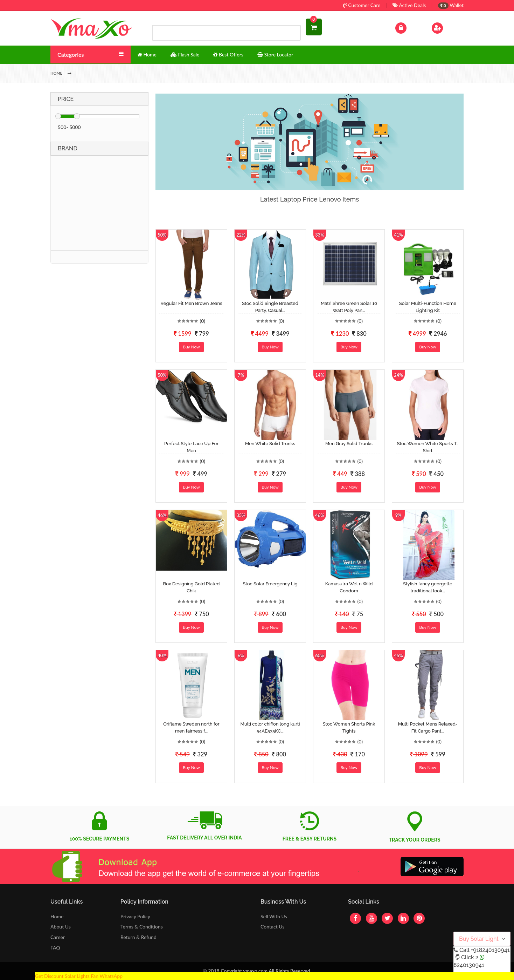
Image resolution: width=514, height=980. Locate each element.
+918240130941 (490, 950)
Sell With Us (274, 916)
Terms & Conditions (142, 927)
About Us (61, 927)
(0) (202, 321)
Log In (408, 27)
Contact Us (272, 927)
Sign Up (446, 27)
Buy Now (191, 347)
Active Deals (409, 5)
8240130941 (469, 965)
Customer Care (362, 5)
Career (58, 937)
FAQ (55, 948)
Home (57, 916)
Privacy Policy (135, 916)
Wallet (451, 5)
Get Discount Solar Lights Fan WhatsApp (79, 976)
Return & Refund (138, 937)
